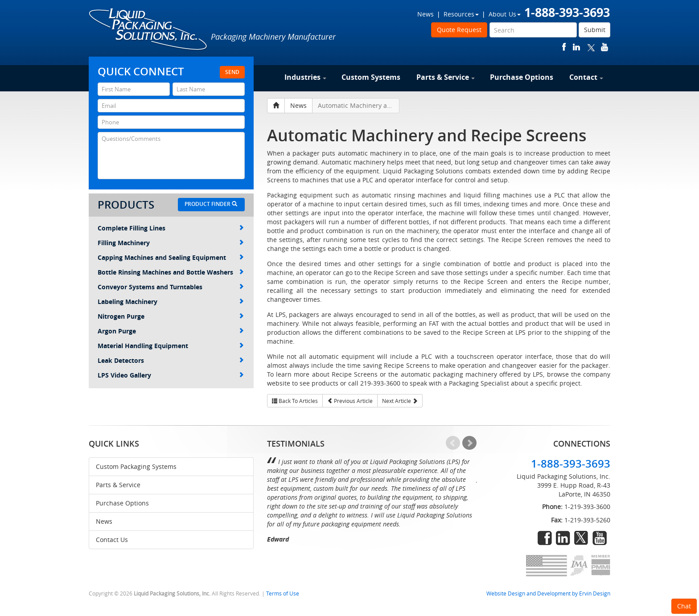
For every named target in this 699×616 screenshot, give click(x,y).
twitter (591, 47)
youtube (604, 47)
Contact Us (112, 540)
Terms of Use (283, 593)
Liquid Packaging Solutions (148, 30)
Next (469, 443)
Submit (595, 30)
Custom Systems (371, 77)
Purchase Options (522, 77)
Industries (305, 77)
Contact (586, 77)
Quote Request (459, 30)
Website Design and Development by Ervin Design (548, 593)
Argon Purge (171, 331)
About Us (505, 14)
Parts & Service (446, 77)
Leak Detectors (171, 360)
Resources (461, 14)
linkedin (576, 47)
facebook (564, 47)
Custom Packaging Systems (136, 466)
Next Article (400, 401)
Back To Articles (295, 401)
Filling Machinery (171, 243)
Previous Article (350, 401)
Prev (453, 443)
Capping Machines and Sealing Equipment (171, 257)
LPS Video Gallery (171, 375)
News (426, 14)
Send (232, 72)
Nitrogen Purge (171, 316)
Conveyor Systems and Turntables (171, 287)
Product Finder (211, 204)
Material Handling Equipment (171, 346)
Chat (684, 606)
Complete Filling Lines (171, 228)
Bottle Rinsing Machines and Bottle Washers (171, 272)
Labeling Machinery (171, 302)
